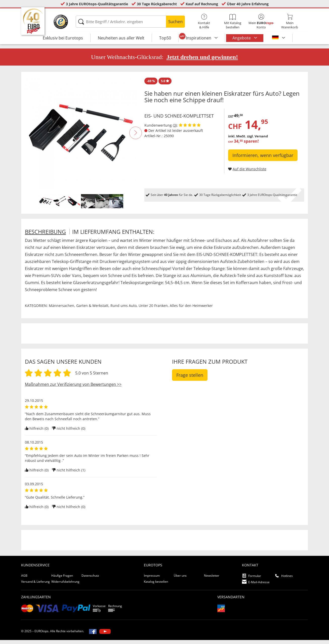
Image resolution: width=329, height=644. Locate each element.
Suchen (175, 21)
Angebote (242, 38)
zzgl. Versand (257, 140)
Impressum (152, 579)
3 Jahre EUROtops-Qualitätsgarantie (97, 4)
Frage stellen (190, 379)
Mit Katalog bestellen (233, 22)
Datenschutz (90, 579)
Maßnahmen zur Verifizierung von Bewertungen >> (73, 388)
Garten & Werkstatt (92, 309)
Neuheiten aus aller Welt (121, 38)
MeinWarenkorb (290, 22)
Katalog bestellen (156, 585)
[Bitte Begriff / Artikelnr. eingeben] (130, 22)
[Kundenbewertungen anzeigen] (190, 129)
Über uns (180, 579)
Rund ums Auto (124, 309)
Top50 (165, 38)
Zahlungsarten (36, 601)
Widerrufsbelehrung (65, 585)
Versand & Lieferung (35, 585)
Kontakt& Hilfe (204, 22)
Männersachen (61, 309)
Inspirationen (199, 38)
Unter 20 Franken (153, 309)
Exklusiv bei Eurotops (63, 38)
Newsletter (212, 579)
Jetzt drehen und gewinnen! (202, 61)
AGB (24, 579)
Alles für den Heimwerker (191, 309)
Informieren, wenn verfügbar (263, 159)
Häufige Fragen (62, 579)
